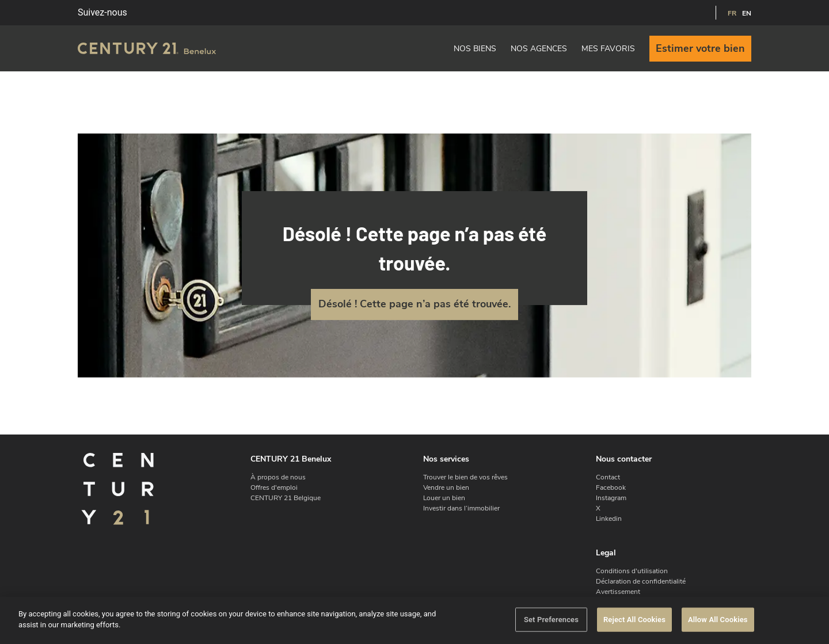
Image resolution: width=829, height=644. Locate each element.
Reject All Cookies (634, 620)
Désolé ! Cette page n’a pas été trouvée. (414, 304)
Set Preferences (551, 620)
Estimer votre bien (700, 48)
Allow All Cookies (718, 620)
